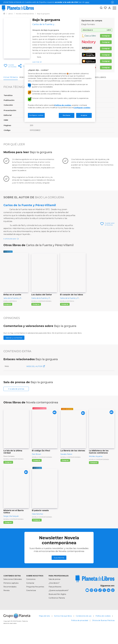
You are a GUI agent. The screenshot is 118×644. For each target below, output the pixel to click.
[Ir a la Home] (4, 14)
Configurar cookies (82, 108)
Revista (6, 601)
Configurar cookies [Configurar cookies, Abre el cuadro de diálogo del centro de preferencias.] (36, 115)
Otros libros (99, 77)
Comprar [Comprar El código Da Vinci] (37, 471)
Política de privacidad (80, 631)
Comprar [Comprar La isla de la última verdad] (8, 473)
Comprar (106, 36)
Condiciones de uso (84, 627)
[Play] (54, 424)
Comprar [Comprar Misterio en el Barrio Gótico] (8, 533)
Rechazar (67, 115)
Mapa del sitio (44, 627)
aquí (87, 2)
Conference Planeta (57, 609)
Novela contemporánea (41, 312)
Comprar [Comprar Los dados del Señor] (36, 315)
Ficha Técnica (11, 77)
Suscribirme (59, 568)
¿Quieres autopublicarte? (59, 601)
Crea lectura (31, 601)
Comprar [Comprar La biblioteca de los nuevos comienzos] (94, 473)
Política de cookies (103, 627)
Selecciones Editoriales (13, 590)
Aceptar (84, 115)
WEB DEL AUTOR (36, 377)
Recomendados (10, 597)
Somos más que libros (63, 627)
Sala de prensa (54, 590)
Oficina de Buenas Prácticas (103, 631)
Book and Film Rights (57, 605)
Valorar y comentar (14, 348)
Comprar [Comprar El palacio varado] (37, 531)
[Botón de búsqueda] (101, 8)
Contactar (30, 594)
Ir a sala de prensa (16, 400)
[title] (95, 589)
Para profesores (55, 597)
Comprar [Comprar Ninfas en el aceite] (7, 315)
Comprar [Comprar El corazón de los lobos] (65, 315)
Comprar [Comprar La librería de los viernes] (65, 471)
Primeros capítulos (11, 594)
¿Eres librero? (54, 594)
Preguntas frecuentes (35, 597)
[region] (60, 93)
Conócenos (31, 590)
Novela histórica (10, 312)
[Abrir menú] (114, 8)
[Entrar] (109, 8)
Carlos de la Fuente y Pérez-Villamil (30, 205)
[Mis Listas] (105, 8)
